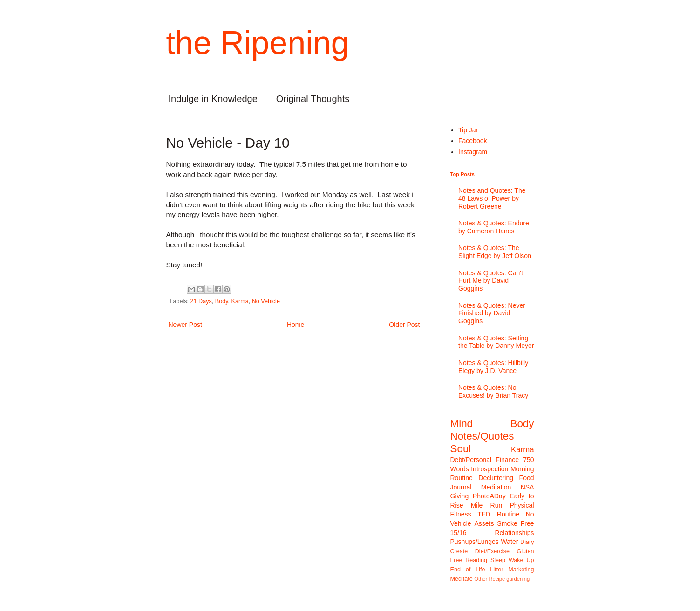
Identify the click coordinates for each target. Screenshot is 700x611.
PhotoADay (489, 496)
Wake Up (521, 560)
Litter (496, 570)
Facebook (472, 141)
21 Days (201, 301)
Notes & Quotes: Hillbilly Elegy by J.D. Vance (493, 367)
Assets (484, 523)
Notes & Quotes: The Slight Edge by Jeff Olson (495, 252)
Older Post (404, 325)
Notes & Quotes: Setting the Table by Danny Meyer (496, 342)
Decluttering (496, 478)
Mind (462, 424)
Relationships (514, 533)
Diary (527, 542)
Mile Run (487, 505)
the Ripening (258, 43)
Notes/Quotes (482, 436)
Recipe (497, 579)
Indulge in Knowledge (213, 99)
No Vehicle (266, 301)
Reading (476, 560)
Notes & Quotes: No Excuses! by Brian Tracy (493, 391)
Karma (240, 301)
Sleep (498, 560)
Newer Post (185, 325)
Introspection (489, 469)
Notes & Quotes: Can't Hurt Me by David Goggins (491, 281)
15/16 (459, 533)
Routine (508, 514)
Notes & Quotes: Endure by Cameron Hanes (494, 227)
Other (481, 579)
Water (510, 542)
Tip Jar (468, 130)
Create (459, 551)
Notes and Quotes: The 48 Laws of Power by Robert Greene (492, 198)
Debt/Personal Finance (485, 460)
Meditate (462, 579)
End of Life (468, 570)
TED (484, 514)
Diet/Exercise (492, 551)
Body (222, 301)
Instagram (473, 152)
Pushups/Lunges (475, 542)
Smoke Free (515, 523)
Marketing (521, 570)
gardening (518, 579)
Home (296, 325)
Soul (461, 449)
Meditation (496, 487)
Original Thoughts (313, 99)
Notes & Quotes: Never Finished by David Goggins (492, 313)
